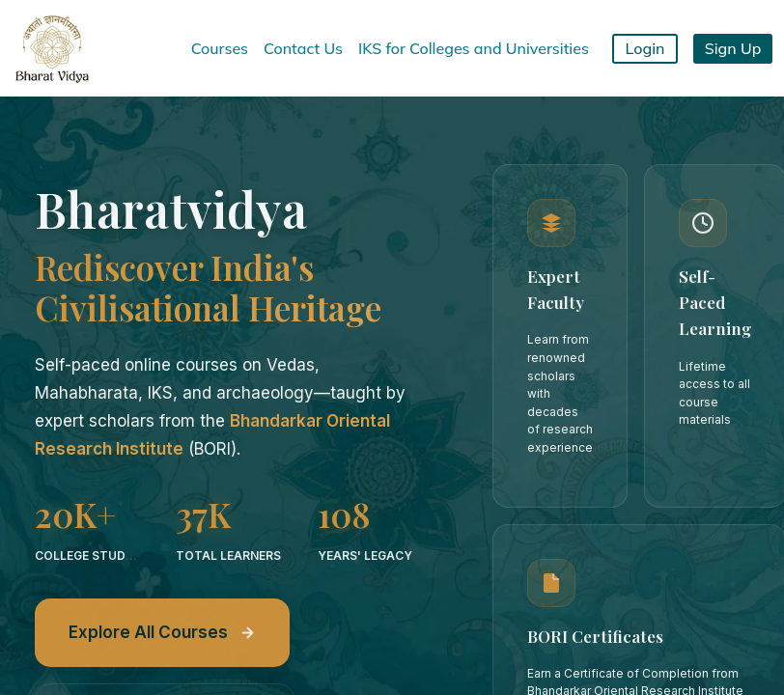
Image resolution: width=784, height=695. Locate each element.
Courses (220, 48)
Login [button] (645, 48)
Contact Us (303, 48)
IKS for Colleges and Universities (474, 48)
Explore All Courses (162, 632)
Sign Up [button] (733, 48)
